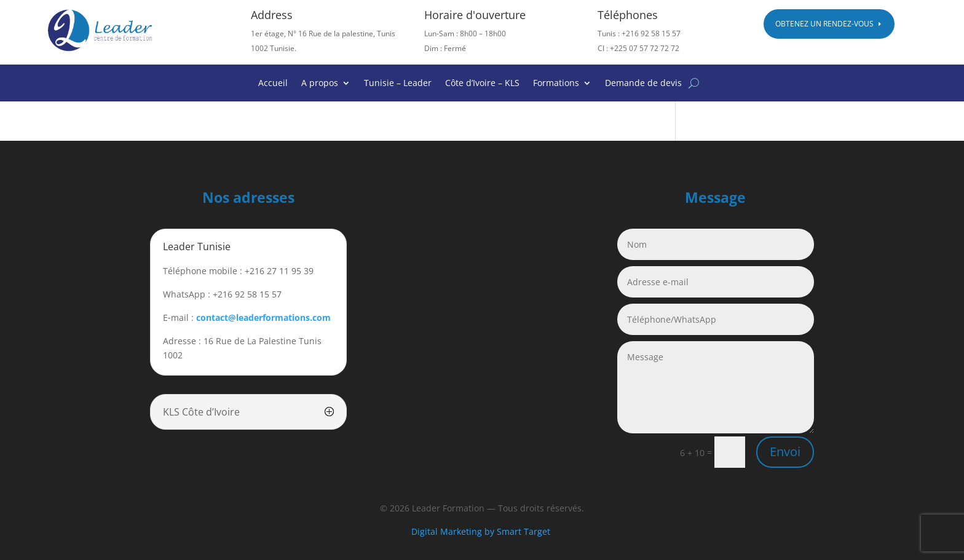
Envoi (785, 452)
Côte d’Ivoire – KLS (482, 84)
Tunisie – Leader (398, 84)
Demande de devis (643, 84)
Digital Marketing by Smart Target (482, 531)
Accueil (273, 84)
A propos (320, 84)
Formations (556, 84)
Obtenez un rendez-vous (824, 24)
